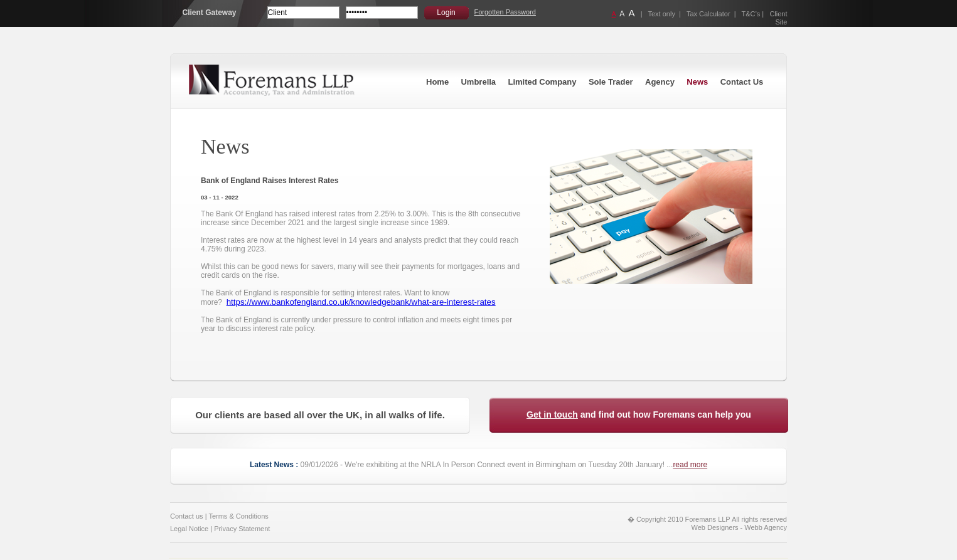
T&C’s (751, 14)
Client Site (778, 18)
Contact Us (742, 82)
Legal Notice (189, 529)
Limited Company (542, 82)
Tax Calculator (708, 14)
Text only (662, 14)
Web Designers (715, 527)
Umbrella (478, 82)
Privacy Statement (242, 529)
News (697, 82)
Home (437, 82)
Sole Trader (611, 82)
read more (690, 465)
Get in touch (552, 415)
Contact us (187, 516)
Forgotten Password (505, 12)
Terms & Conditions (238, 516)
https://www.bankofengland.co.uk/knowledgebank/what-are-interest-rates (361, 302)
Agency (660, 82)
